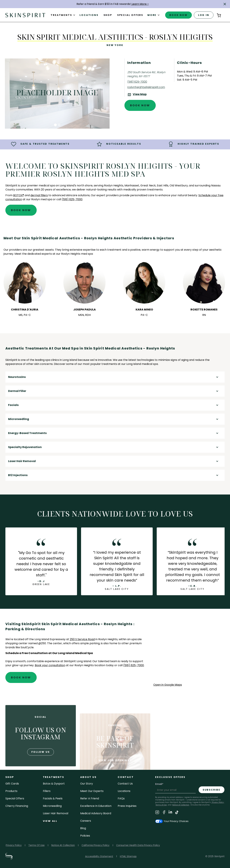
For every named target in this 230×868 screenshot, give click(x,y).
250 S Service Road (82, 639)
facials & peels (53, 798)
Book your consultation (50, 665)
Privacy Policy (218, 802)
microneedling (52, 806)
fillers (47, 791)
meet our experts (92, 791)
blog (83, 828)
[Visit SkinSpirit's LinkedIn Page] (170, 813)
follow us (41, 765)
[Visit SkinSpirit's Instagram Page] (157, 813)
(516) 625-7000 (137, 82)
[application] (189, 652)
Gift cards (12, 784)
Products (11, 791)
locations (124, 791)
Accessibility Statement (99, 856)
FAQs (121, 798)
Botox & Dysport (54, 784)
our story (87, 784)
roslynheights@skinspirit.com (146, 87)
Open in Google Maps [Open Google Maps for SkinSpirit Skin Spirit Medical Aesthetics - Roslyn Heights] (168, 685)
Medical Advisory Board (96, 813)
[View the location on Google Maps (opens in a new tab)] (137, 95)
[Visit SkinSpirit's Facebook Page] (164, 813)
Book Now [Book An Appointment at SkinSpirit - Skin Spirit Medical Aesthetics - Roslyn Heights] (140, 105)
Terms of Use (161, 805)
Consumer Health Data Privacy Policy (138, 845)
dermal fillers (39, 195)
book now (178, 15)
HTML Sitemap (128, 856)
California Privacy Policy (95, 845)
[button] (225, 4)
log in (204, 15)
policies (85, 836)
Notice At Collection (63, 845)
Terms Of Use (36, 845)
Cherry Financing (17, 806)
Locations (89, 15)
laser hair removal (56, 813)
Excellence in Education (96, 806)
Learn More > (140, 4)
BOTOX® (19, 195)
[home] (25, 15)
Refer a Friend (90, 798)
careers (86, 821)
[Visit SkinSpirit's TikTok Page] (177, 813)
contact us (125, 784)
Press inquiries (127, 806)
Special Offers (15, 798)
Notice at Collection (181, 805)
